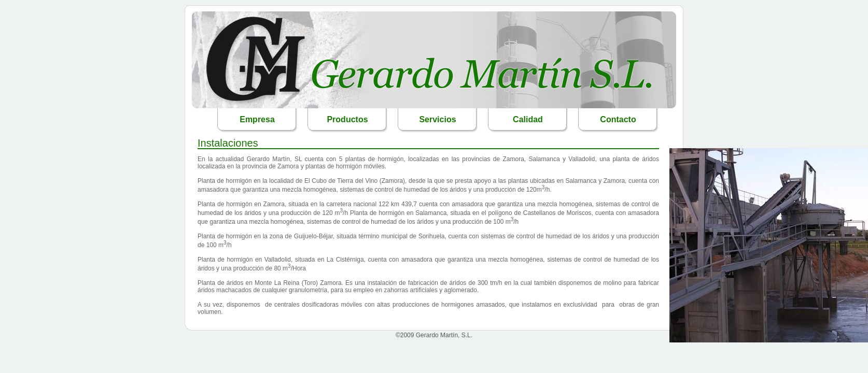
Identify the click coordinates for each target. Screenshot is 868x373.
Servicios (437, 119)
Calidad (528, 119)
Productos (347, 119)
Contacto (618, 119)
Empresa (257, 119)
